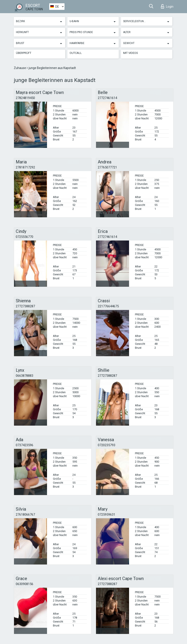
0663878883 (24, 376)
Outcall (76, 53)
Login (167, 6)
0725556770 (24, 237)
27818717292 (25, 167)
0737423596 (24, 445)
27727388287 (25, 306)
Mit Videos (131, 53)
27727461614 (107, 98)
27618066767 (25, 515)
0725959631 (107, 515)
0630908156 (24, 584)
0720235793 (107, 445)
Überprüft (24, 53)
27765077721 (107, 167)
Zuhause (20, 68)
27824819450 (25, 98)
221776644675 (108, 306)
